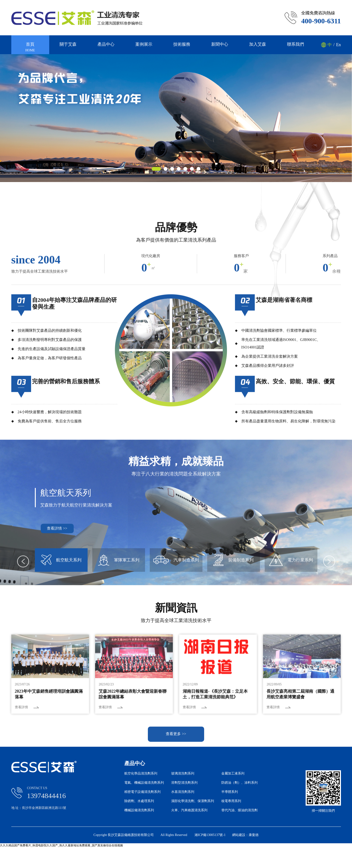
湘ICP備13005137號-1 (210, 835)
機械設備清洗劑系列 (139, 810)
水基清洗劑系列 (183, 792)
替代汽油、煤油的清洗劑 (239, 810)
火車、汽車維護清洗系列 (189, 810)
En (338, 45)
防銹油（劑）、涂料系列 (239, 783)
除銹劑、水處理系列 (139, 801)
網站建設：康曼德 (245, 835)
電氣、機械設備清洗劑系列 (144, 783)
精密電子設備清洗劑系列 (142, 792)
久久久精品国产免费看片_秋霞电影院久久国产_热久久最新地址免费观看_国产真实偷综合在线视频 (61, 845)
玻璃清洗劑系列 (183, 774)
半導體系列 (230, 792)
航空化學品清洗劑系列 (141, 774)
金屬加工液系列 (233, 774)
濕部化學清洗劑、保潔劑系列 (193, 801)
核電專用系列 (231, 801)
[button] (156, 169)
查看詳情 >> (57, 627)
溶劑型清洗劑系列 (184, 783)
